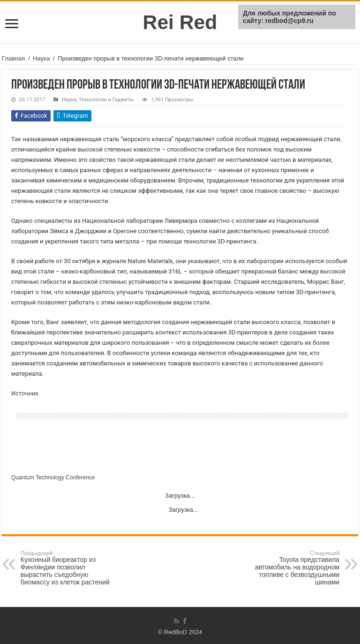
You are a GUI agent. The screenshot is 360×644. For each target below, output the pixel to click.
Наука (41, 58)
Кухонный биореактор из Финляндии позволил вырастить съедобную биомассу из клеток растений (69, 568)
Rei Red (180, 22)
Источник (25, 393)
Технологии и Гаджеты (106, 100)
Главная (13, 58)
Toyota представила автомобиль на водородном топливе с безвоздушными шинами (291, 568)
